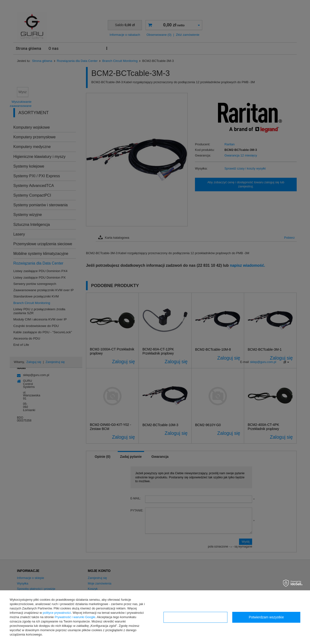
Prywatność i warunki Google (75, 617)
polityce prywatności (57, 613)
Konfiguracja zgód (195, 617)
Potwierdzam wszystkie (266, 617)
